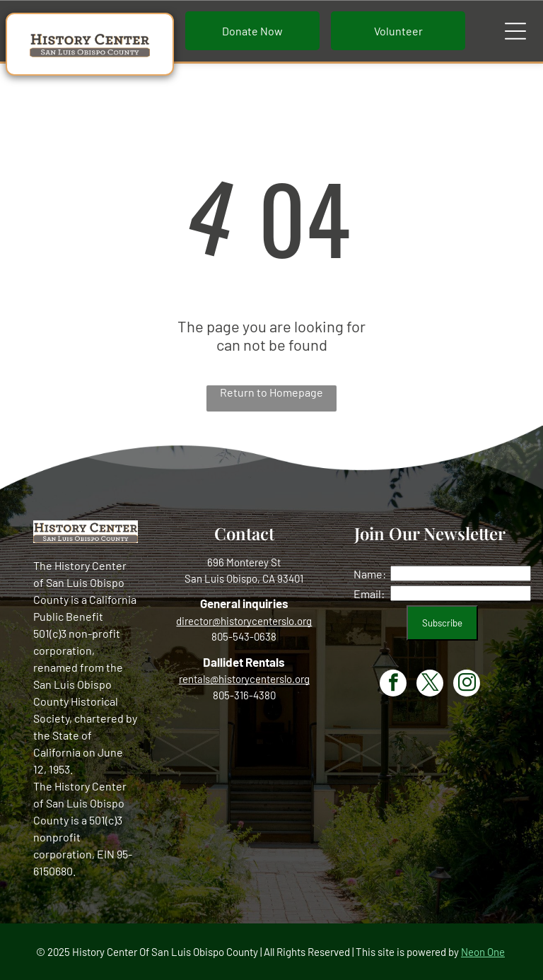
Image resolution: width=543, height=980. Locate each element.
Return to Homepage (271, 392)
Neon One (483, 952)
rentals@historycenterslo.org (244, 679)
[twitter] (430, 685)
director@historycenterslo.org (244, 621)
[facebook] (393, 685)
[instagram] (467, 685)
